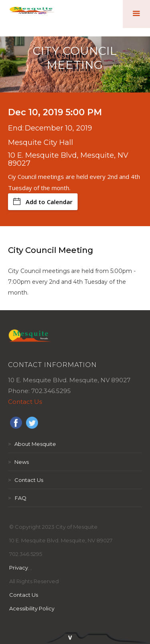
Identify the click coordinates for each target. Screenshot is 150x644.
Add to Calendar (43, 202)
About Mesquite (32, 444)
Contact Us (25, 402)
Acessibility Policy (32, 608)
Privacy (19, 568)
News (18, 462)
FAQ (17, 498)
